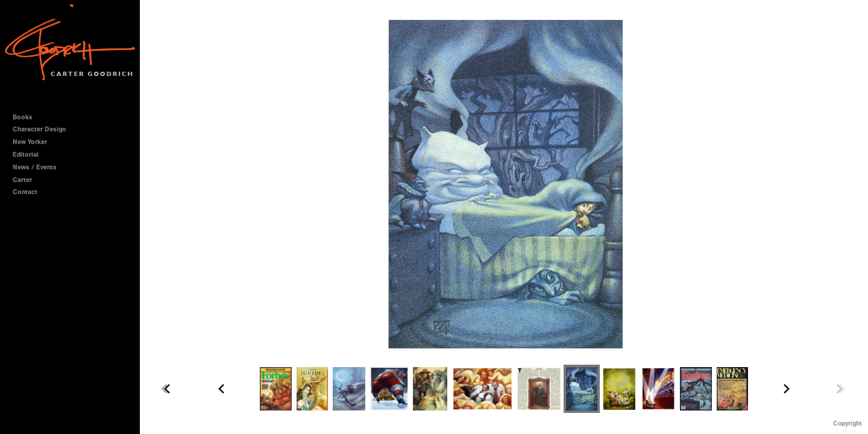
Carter (22, 180)
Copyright (848, 423)
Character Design (43, 129)
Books (27, 117)
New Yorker (30, 142)
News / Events (35, 167)
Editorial (26, 155)
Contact (25, 192)
